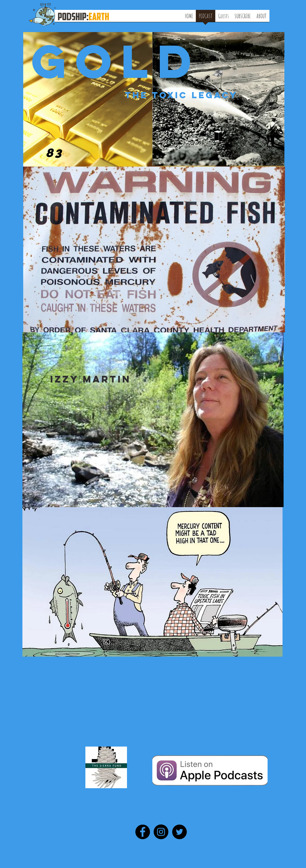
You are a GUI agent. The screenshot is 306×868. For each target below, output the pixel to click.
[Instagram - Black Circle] (161, 832)
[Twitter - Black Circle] (179, 832)
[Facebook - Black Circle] (143, 832)
